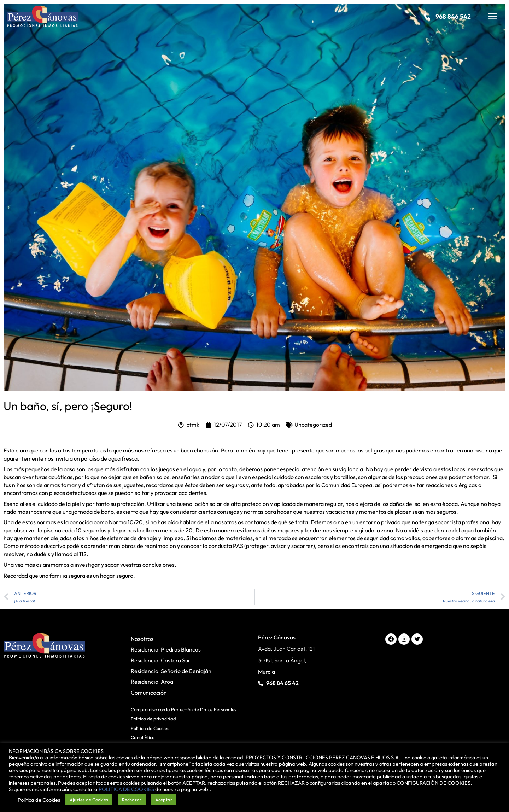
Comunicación (149, 693)
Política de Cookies (150, 728)
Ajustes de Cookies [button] (89, 800)
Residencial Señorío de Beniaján (171, 671)
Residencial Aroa (152, 682)
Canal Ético (143, 737)
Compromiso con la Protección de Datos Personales (184, 709)
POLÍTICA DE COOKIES (126, 789)
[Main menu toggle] (492, 16)
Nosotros (142, 639)
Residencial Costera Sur (161, 660)
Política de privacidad (153, 719)
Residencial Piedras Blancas (166, 649)
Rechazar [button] (132, 800)
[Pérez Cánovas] (42, 16)
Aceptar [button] (164, 800)
